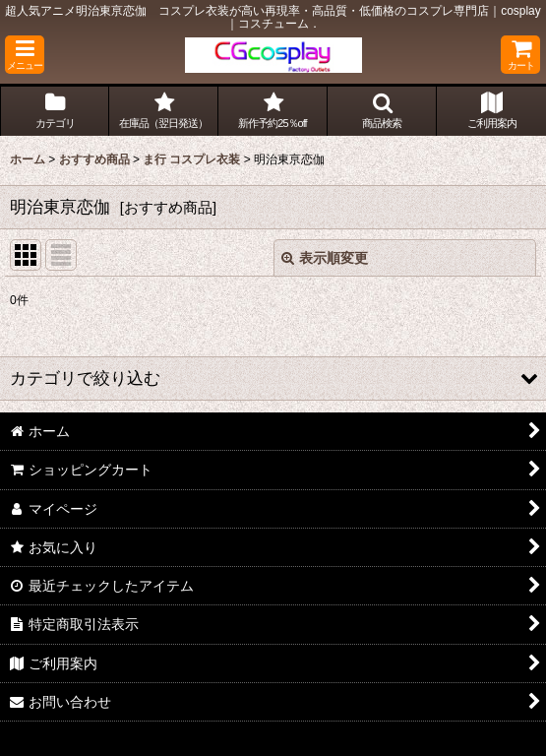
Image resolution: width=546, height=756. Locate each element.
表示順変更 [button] (325, 258)
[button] (25, 55)
